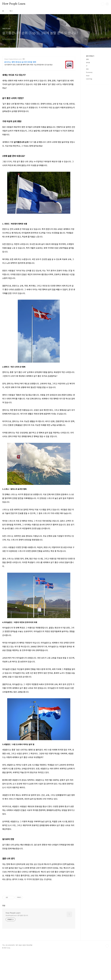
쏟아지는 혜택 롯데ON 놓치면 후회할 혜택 (20, 62)
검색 (103, 4)
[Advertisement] (39, 868)
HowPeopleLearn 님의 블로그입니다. (17, 943)
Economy (89, 72)
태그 (11, 11)
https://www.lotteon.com (13, 59)
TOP (107, 973)
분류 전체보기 (90, 56)
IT (87, 66)
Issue (88, 76)
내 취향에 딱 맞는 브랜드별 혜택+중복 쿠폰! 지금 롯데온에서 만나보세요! (29, 65)
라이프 (88, 63)
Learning (89, 79)
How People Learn (14, 4)
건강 (87, 69)
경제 (87, 59)
